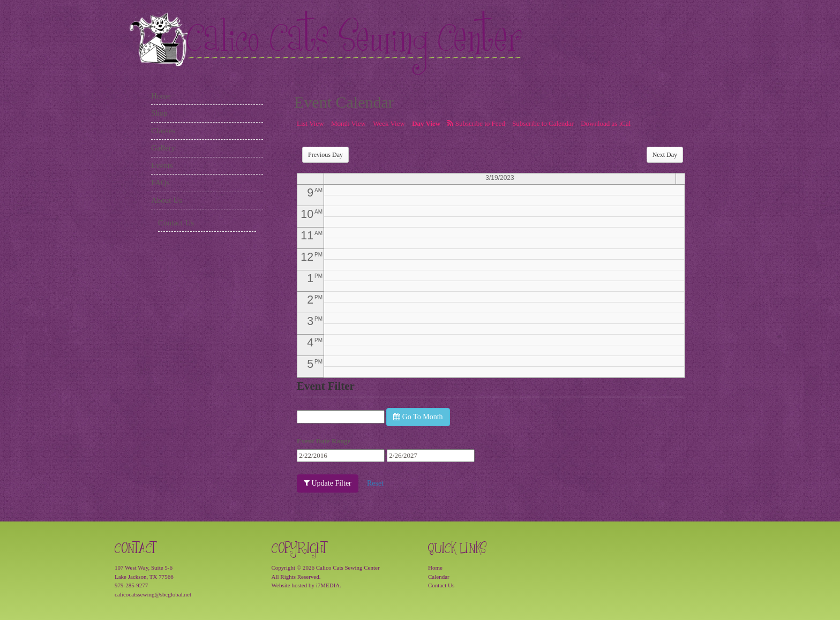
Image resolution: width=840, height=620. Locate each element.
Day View (426, 123)
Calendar (439, 577)
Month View (348, 123)
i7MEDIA (328, 585)
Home (161, 96)
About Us (167, 200)
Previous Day (325, 155)
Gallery (163, 148)
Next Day (665, 155)
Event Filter (326, 386)
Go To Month (418, 417)
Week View (389, 123)
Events (162, 165)
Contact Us (176, 223)
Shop (159, 113)
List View (310, 123)
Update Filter (328, 483)
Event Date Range (324, 441)
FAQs (160, 183)
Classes (163, 131)
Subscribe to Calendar (543, 123)
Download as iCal (606, 123)
